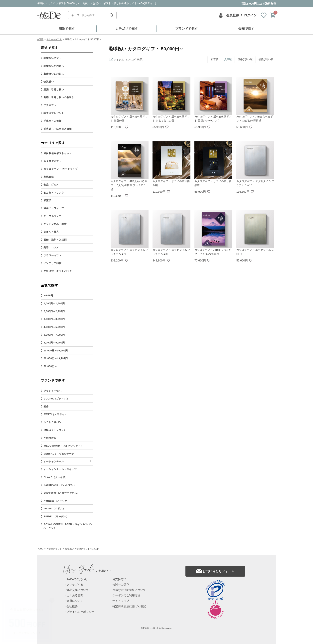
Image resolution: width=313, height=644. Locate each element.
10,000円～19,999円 (56, 351)
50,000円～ (50, 366)
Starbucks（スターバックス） (61, 493)
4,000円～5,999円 (54, 327)
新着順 (214, 59)
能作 (46, 406)
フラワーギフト (52, 255)
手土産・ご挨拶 (52, 121)
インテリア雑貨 (52, 263)
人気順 (228, 59)
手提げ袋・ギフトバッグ (58, 271)
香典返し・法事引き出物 (58, 129)
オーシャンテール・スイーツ (60, 469)
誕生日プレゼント (54, 113)
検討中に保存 (121, 585)
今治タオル (50, 438)
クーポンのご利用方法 (126, 595)
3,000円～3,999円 (54, 319)
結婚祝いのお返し (54, 66)
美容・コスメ (51, 248)
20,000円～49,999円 (56, 358)
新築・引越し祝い (54, 90)
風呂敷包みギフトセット (58, 153)
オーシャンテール (54, 462)
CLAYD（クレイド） (56, 477)
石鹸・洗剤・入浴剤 (55, 240)
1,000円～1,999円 (54, 304)
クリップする (75, 585)
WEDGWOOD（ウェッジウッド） (63, 446)
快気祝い (49, 82)
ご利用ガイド (88, 571)
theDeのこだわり (77, 579)
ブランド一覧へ (52, 391)
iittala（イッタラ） (55, 430)
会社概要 (72, 606)
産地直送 (49, 177)
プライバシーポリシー (80, 612)
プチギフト (50, 105)
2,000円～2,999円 (54, 311)
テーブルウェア (52, 216)
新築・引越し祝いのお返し (59, 97)
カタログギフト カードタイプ (61, 169)
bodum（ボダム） (54, 509)
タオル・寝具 (51, 232)
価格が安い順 (245, 59)
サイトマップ (121, 601)
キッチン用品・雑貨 (55, 224)
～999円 (48, 296)
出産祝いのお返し (54, 74)
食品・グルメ (51, 185)
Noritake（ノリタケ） (57, 501)
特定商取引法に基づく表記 (129, 606)
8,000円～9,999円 (54, 343)
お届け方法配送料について (129, 590)
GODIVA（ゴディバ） (56, 399)
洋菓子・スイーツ (54, 208)
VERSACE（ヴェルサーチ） (60, 454)
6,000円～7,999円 (54, 335)
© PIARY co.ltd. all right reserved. (157, 628)
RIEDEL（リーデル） (56, 517)
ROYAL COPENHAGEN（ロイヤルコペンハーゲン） (68, 526)
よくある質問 (75, 595)
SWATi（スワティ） (55, 414)
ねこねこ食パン (52, 422)
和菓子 (47, 200)
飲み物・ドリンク (54, 193)
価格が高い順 (266, 59)
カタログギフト (52, 161)
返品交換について (78, 590)
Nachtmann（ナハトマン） (60, 485)
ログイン (250, 15)
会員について (75, 601)
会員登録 (233, 15)
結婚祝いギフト (52, 58)
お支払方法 (119, 579)
